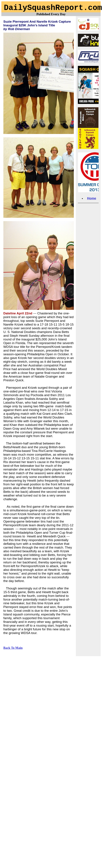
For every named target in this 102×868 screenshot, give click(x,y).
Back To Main (13, 648)
